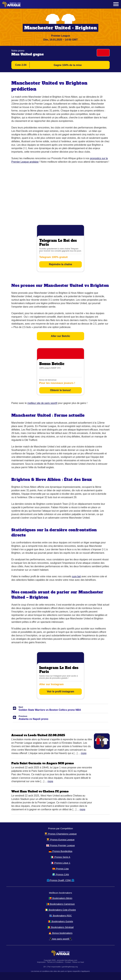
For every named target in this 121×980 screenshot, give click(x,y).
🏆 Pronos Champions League (61, 834)
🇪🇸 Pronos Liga (60, 869)
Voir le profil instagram (60, 692)
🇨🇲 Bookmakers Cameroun (61, 904)
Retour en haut (78, 962)
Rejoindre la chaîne (61, 264)
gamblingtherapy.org (70, 967)
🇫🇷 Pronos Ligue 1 (60, 863)
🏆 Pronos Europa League (60, 840)
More (84, 753)
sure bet (76, 576)
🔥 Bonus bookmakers (60, 933)
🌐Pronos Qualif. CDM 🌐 (60, 880)
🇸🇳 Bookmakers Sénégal (60, 927)
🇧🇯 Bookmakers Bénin (60, 898)
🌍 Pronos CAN (61, 874)
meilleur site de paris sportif (42, 403)
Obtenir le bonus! (60, 390)
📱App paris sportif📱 (60, 939)
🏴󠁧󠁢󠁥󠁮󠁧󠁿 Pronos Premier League (60, 845)
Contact (68, 962)
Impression (41, 962)
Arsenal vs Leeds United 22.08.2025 (38, 735)
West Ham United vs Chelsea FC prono (40, 791)
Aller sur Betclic (60, 336)
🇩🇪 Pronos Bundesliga (60, 851)
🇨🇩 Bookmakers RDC (60, 916)
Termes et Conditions (55, 962)
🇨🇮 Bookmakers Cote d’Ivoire (61, 910)
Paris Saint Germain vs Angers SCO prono (43, 763)
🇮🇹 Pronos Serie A (60, 857)
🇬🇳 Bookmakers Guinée (60, 921)
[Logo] (12, 4)
